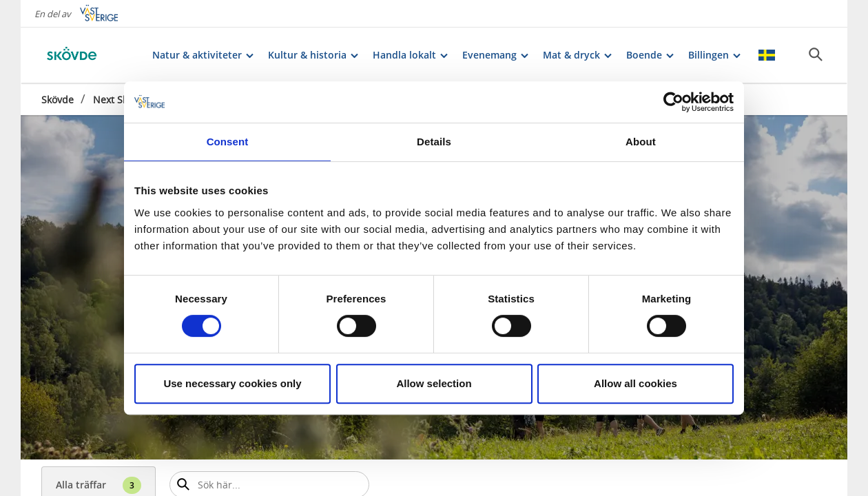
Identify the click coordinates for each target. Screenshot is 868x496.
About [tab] (641, 142)
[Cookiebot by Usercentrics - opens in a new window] (673, 102)
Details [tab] (434, 142)
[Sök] (816, 54)
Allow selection (434, 383)
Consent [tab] (228, 142)
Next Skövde (121, 100)
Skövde (58, 100)
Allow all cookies (635, 383)
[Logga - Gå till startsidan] (90, 55)
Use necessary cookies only (232, 383)
